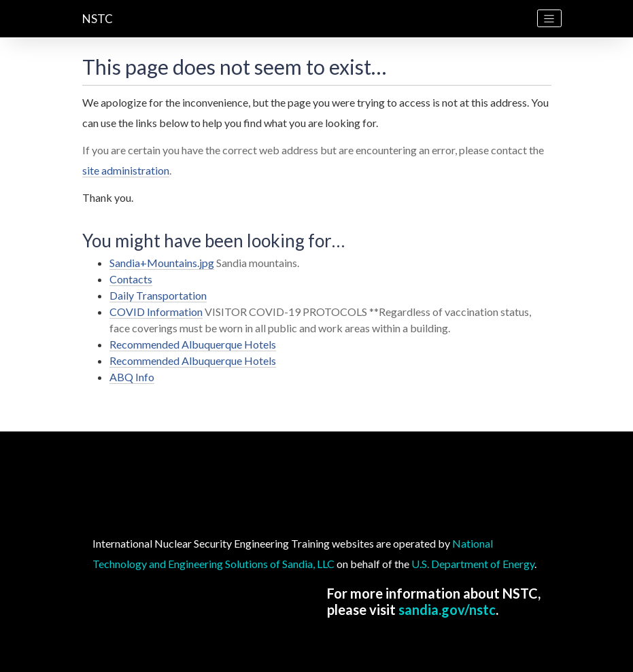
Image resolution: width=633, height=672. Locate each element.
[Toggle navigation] (549, 18)
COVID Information (156, 312)
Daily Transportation (158, 295)
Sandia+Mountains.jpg (162, 263)
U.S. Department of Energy (473, 564)
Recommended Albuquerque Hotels (193, 344)
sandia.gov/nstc (447, 609)
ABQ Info (132, 377)
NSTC (98, 19)
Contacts (131, 279)
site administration (126, 170)
